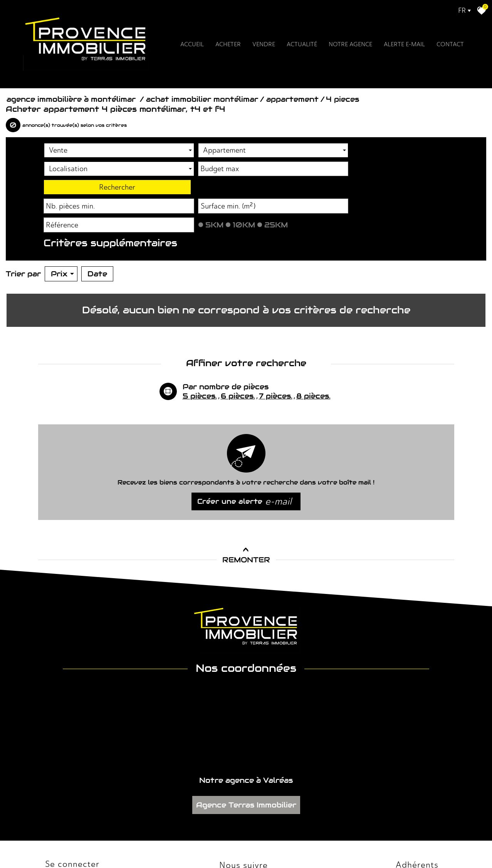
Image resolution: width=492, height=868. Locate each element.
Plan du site (50, 844)
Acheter (234, 49)
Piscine (63, 204)
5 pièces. (200, 343)
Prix (62, 230)
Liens (142, 844)
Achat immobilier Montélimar (202, 94)
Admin (157, 844)
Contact (442, 49)
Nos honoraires (118, 844)
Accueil (200, 49)
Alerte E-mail (400, 49)
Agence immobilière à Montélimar (72, 94)
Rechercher (416, 144)
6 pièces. (238, 343)
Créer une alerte (245, 449)
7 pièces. (276, 343)
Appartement (292, 94)
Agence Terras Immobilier (246, 710)
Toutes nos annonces (188, 844)
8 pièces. (313, 343)
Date (97, 230)
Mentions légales (82, 844)
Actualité (304, 49)
